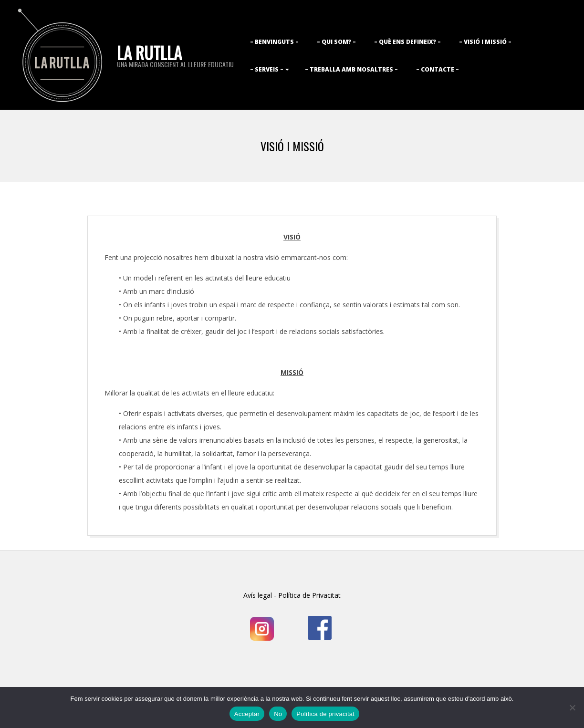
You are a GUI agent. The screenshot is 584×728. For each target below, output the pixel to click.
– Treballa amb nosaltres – (351, 69)
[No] (572, 707)
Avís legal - (260, 595)
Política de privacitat (325, 714)
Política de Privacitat (308, 595)
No (278, 714)
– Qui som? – (336, 42)
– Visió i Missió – (485, 42)
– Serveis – (267, 69)
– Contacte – (438, 69)
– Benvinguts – (274, 42)
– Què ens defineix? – (407, 42)
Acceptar (247, 714)
